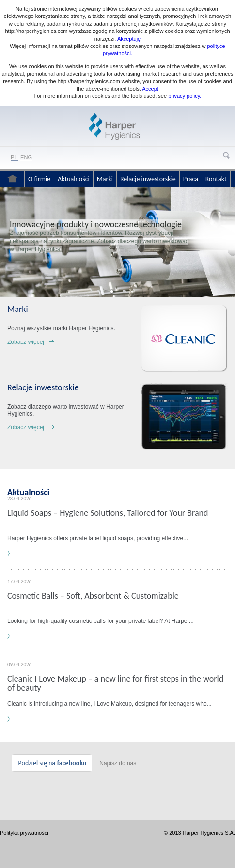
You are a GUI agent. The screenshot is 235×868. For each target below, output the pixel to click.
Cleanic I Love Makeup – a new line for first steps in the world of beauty (115, 683)
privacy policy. (184, 96)
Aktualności (74, 179)
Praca (191, 179)
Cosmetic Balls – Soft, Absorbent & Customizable (93, 596)
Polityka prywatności (24, 833)
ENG (26, 157)
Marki (105, 179)
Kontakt (216, 179)
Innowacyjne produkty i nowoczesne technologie (96, 224)
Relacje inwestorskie (148, 179)
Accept (150, 89)
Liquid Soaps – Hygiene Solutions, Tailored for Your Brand (108, 513)
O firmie (39, 179)
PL (14, 157)
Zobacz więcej (26, 342)
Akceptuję (129, 39)
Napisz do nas (118, 763)
